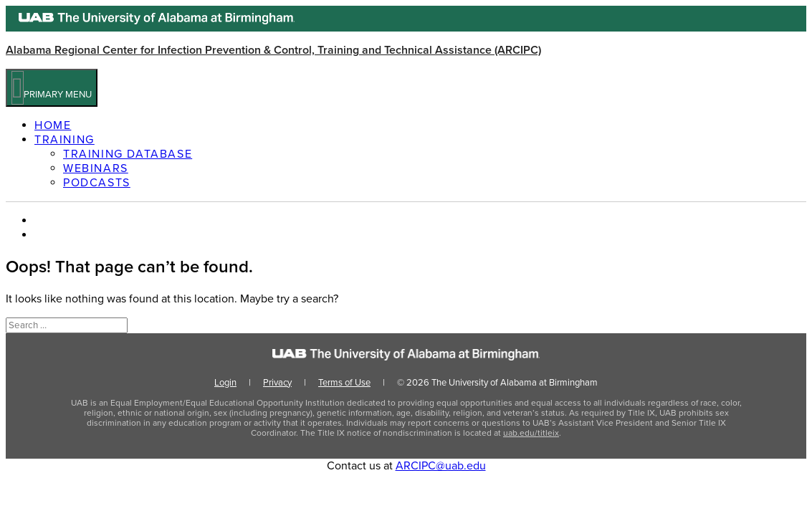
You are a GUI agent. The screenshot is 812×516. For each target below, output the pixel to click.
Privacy (277, 383)
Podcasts (97, 183)
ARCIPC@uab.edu (441, 466)
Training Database (128, 154)
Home (53, 125)
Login (225, 383)
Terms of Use (344, 383)
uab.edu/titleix (531, 433)
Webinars (96, 168)
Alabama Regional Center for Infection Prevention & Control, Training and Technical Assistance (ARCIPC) (273, 50)
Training (65, 140)
